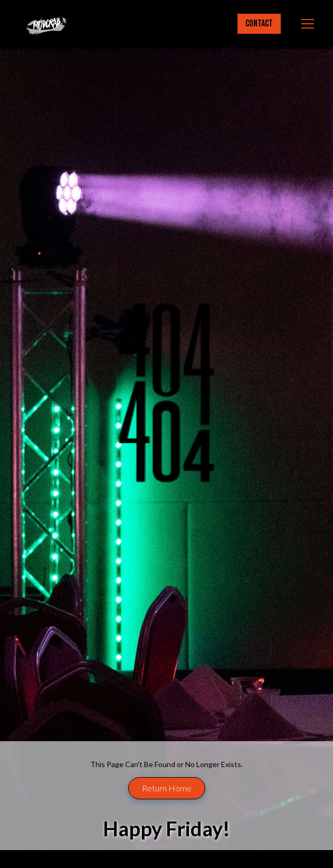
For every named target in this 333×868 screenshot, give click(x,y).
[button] (306, 24)
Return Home (167, 788)
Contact (259, 24)
